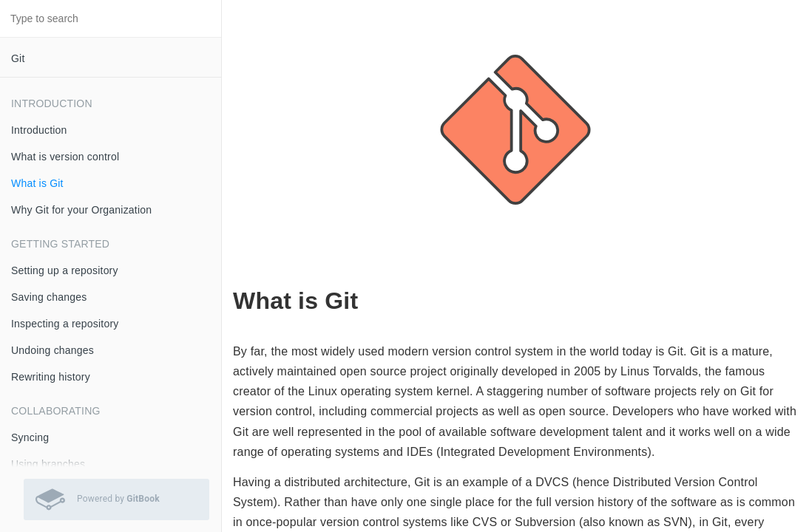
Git (18, 58)
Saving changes (49, 297)
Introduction (39, 130)
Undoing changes (53, 350)
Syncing (30, 437)
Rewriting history (51, 377)
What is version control (65, 157)
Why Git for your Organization (81, 210)
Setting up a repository (65, 270)
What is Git (37, 183)
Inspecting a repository (65, 324)
